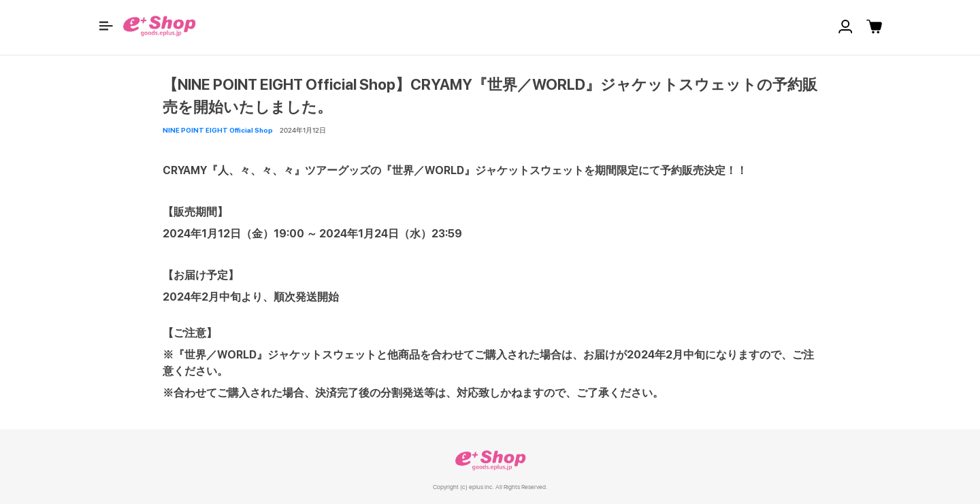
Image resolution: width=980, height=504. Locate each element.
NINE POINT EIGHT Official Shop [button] (218, 130)
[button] (106, 26)
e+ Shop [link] (490, 460)
